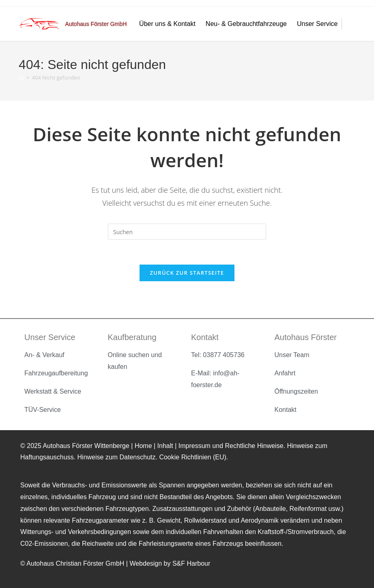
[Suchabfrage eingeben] (187, 232)
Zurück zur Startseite (187, 273)
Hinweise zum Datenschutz (117, 457)
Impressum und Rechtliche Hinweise (231, 446)
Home (144, 446)
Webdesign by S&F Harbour (170, 563)
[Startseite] (21, 78)
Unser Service (319, 24)
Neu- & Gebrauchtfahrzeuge (248, 24)
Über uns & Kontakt (169, 24)
